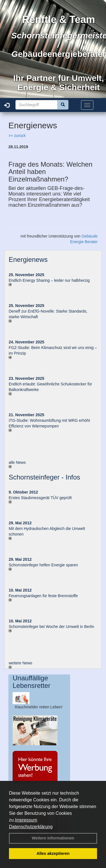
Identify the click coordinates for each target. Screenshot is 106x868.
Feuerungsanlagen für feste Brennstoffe (43, 596)
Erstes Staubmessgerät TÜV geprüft (40, 498)
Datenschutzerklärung (31, 827)
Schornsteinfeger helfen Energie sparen (43, 565)
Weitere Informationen (53, 838)
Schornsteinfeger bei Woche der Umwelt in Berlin (51, 627)
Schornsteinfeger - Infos (44, 477)
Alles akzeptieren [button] (53, 853)
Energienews (28, 260)
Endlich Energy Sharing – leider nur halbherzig (49, 280)
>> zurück (17, 136)
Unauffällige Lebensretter (32, 682)
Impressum (26, 820)
